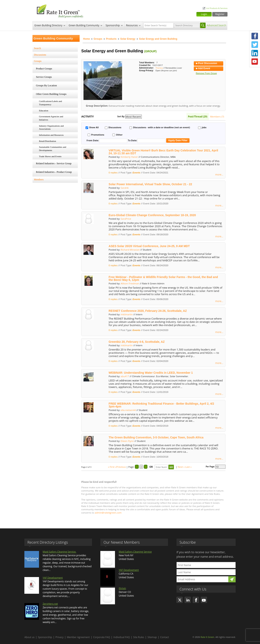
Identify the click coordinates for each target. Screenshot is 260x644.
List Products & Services (217, 8)
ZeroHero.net (50, 604)
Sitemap (152, 637)
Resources (132, 25)
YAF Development (53, 578)
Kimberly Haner (129, 157)
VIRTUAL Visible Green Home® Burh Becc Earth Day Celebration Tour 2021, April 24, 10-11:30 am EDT (163, 152)
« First (111, 467)
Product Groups (44, 69)
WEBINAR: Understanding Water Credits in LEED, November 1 (151, 373)
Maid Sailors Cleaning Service (135, 552)
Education (44, 111)
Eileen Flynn (127, 441)
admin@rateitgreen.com (108, 513)
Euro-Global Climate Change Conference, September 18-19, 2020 (152, 215)
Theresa (159, 68)
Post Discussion (206, 63)
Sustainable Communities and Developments (53, 149)
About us (29, 637)
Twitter (255, 45)
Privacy (60, 637)
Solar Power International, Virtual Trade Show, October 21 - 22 (150, 184)
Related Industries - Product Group (54, 172)
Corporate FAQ (102, 637)
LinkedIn (255, 53)
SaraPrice (126, 219)
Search (37, 48)
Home (86, 39)
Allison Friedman (130, 283)
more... (219, 175)
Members (39, 180)
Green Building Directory (48, 25)
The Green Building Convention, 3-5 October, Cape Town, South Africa (156, 437)
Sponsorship (113, 25)
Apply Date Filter (178, 140)
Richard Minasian (130, 250)
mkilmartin (127, 314)
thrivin (122, 588)
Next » (181, 467)
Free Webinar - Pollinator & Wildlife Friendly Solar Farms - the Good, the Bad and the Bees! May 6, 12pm (163, 278)
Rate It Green (207, 637)
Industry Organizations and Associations (51, 127)
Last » (188, 467)
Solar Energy (128, 39)
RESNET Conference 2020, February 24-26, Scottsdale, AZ (148, 311)
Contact (165, 637)
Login (204, 14)
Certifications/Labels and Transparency (50, 103)
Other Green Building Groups (51, 94)
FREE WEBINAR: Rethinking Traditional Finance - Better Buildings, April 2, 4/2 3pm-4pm (161, 405)
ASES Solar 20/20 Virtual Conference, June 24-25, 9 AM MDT (149, 246)
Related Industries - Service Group (54, 163)
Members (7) (217, 117)
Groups (98, 39)
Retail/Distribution (48, 141)
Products (111, 39)
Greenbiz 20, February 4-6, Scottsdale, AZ (137, 342)
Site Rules (139, 637)
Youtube (255, 62)
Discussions (40, 55)
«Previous (121, 467)
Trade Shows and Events (50, 156)
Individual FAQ (122, 637)
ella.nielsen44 (128, 410)
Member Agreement (78, 637)
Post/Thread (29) (198, 117)
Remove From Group (206, 73)
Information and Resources (51, 135)
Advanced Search (216, 25)
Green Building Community (84, 25)
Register (220, 14)
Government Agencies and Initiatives (51, 118)
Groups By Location (46, 85)
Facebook (255, 36)
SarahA (125, 188)
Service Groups (44, 77)
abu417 (125, 376)
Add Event (203, 68)
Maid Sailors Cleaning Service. (59, 552)
